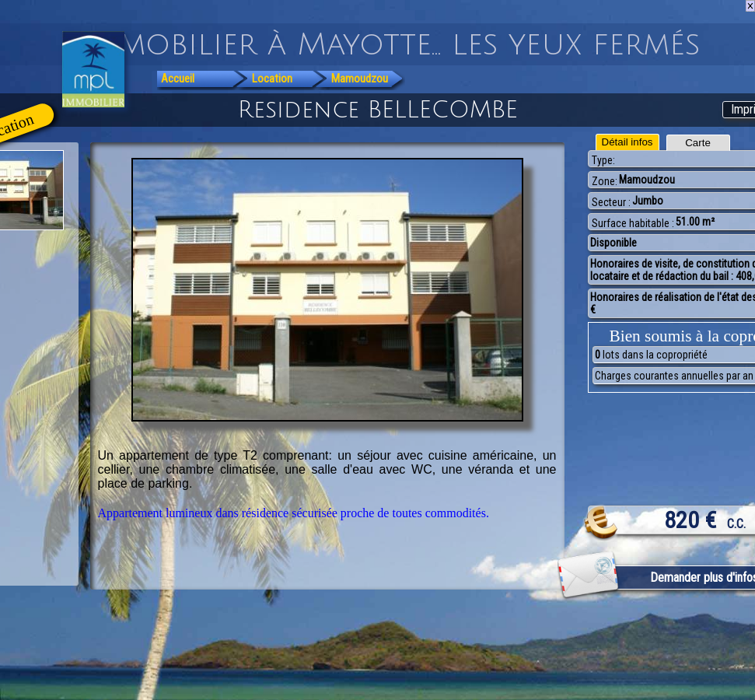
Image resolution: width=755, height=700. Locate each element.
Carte (698, 143)
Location (272, 79)
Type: (603, 160)
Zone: (605, 181)
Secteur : (611, 202)
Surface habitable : (633, 223)
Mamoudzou (360, 79)
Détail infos (627, 142)
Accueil (178, 79)
